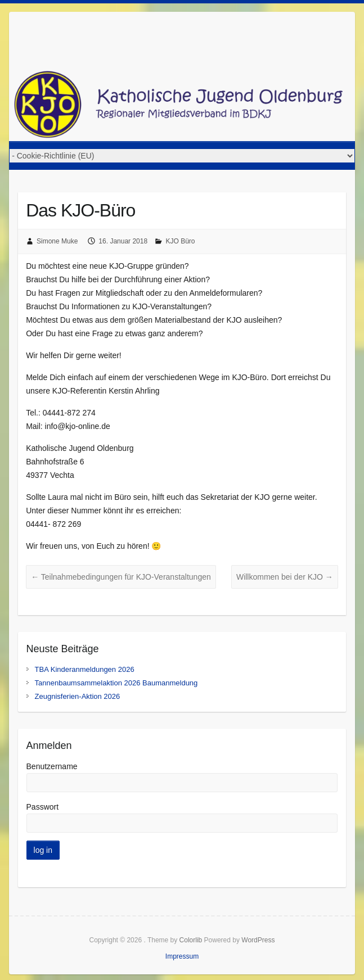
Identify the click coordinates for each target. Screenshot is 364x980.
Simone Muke (57, 241)
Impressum (182, 956)
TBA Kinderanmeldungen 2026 (85, 669)
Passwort (43, 807)
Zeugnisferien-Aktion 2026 (78, 696)
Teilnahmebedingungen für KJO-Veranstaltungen (121, 577)
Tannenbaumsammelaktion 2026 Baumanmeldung (116, 683)
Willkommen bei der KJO (285, 577)
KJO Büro (180, 241)
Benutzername (52, 766)
